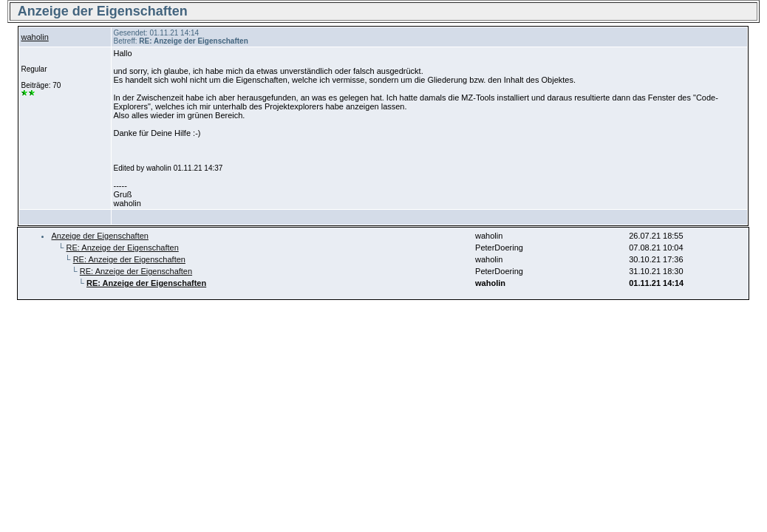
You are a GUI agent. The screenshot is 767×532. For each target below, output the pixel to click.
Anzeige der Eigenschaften (99, 236)
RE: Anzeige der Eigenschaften (123, 248)
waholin (34, 37)
